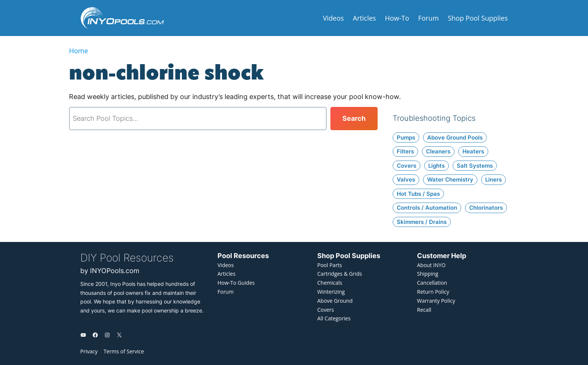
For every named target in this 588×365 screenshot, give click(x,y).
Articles (226, 274)
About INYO (431, 265)
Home (79, 51)
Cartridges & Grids (340, 274)
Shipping (428, 274)
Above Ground (335, 301)
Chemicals (330, 283)
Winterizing (331, 292)
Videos (226, 265)
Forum (226, 292)
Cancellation (432, 283)
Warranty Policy (436, 301)
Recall (424, 310)
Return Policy (433, 292)
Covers (326, 310)
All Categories (334, 318)
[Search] (354, 119)
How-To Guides (236, 283)
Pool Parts (330, 265)
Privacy (89, 351)
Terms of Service (124, 351)
